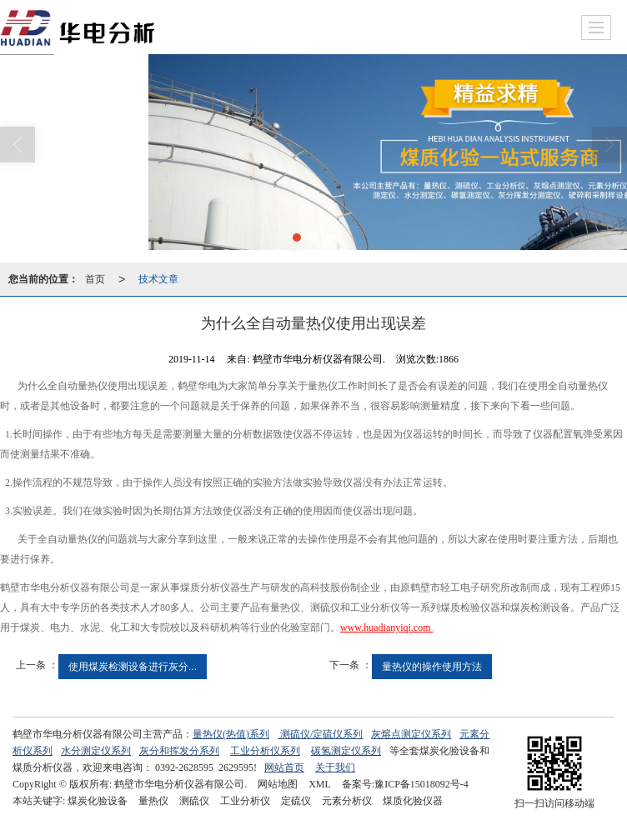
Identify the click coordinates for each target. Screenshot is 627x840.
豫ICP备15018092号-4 (421, 784)
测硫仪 (194, 801)
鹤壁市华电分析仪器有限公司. (181, 784)
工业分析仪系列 (265, 751)
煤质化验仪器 (413, 801)
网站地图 (278, 784)
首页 (95, 279)
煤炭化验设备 (98, 801)
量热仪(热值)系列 (231, 734)
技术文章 (158, 279)
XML (320, 784)
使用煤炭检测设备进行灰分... (133, 667)
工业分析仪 (245, 801)
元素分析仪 (347, 801)
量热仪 (153, 801)
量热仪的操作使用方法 (432, 667)
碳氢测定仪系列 (346, 751)
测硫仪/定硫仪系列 (321, 734)
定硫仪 (296, 801)
